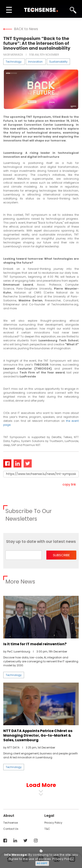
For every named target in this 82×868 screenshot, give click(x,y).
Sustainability (58, 62)
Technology (14, 62)
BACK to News (21, 29)
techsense (10, 823)
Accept (42, 863)
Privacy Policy (53, 823)
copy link (69, 484)
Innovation (35, 62)
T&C (47, 829)
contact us (11, 829)
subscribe (61, 555)
